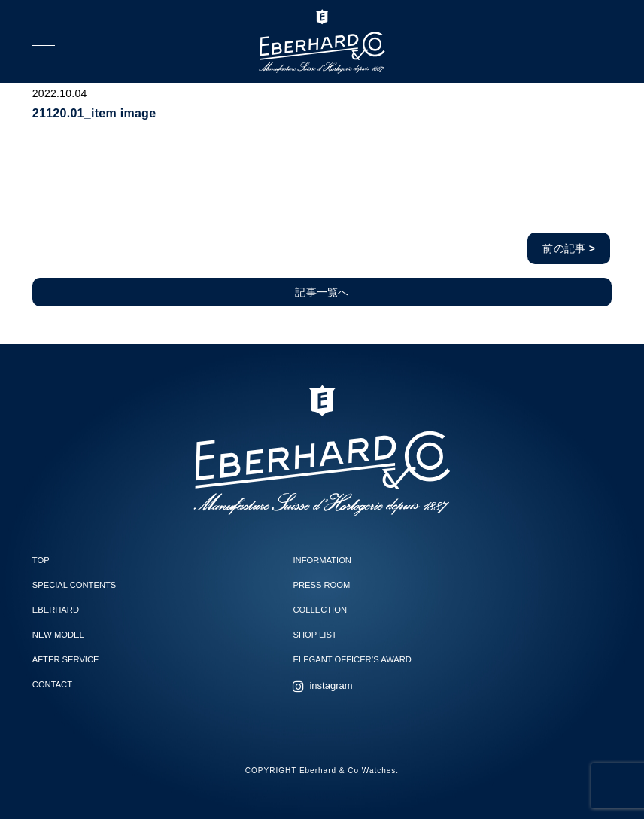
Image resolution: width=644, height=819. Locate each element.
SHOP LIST (314, 635)
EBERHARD (56, 610)
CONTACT (52, 684)
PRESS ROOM (321, 585)
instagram (331, 685)
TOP (41, 560)
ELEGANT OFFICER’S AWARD (352, 659)
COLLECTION (320, 610)
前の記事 (569, 248)
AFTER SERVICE (66, 659)
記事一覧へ (322, 292)
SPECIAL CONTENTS (74, 585)
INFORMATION (322, 560)
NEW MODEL (58, 635)
